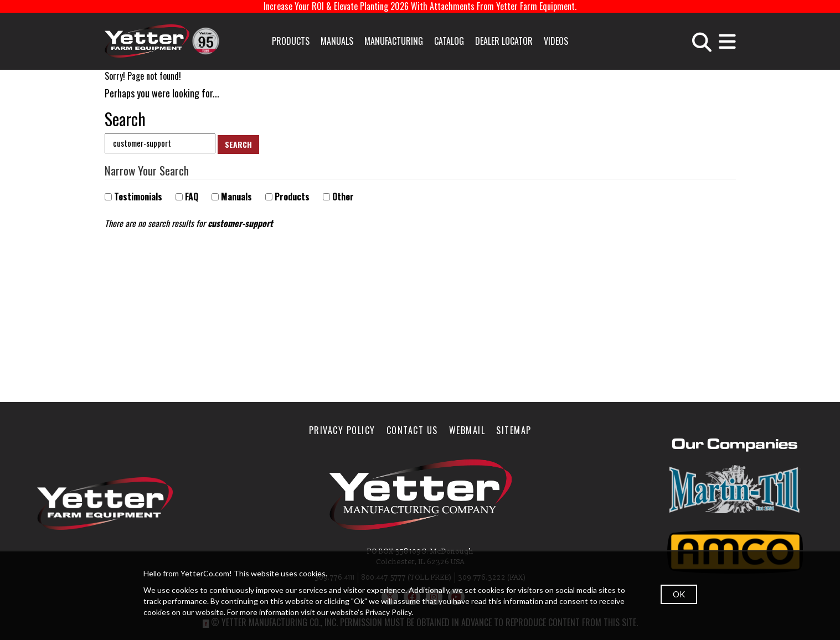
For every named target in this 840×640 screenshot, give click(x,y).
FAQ (187, 197)
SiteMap (514, 430)
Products (291, 41)
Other (338, 197)
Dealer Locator (504, 41)
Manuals (337, 41)
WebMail (467, 430)
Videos (556, 41)
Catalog (449, 41)
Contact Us (412, 430)
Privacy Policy (342, 430)
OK (679, 594)
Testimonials (133, 197)
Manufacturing (394, 41)
